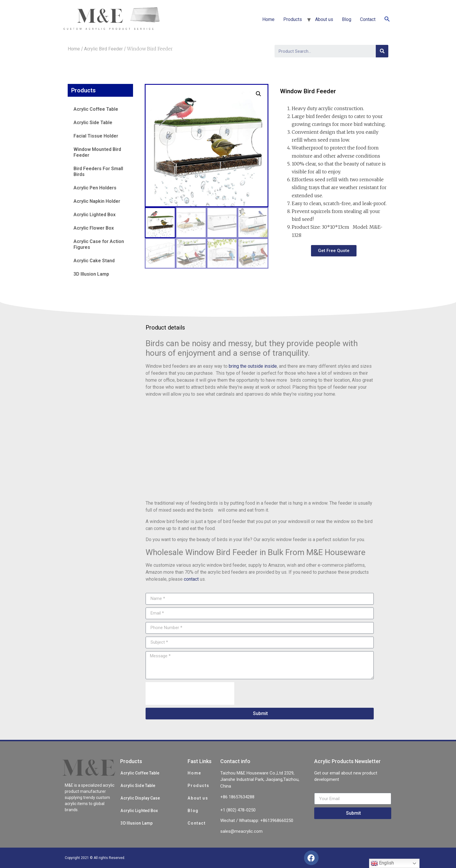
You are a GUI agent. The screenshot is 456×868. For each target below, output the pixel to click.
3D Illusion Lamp (91, 274)
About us (324, 19)
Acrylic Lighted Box (95, 215)
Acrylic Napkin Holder (97, 201)
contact (191, 579)
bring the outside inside (253, 366)
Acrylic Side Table (93, 123)
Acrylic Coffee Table (96, 109)
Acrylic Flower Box (94, 228)
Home (268, 19)
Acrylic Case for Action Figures (99, 244)
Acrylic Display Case (140, 798)
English (382, 863)
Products (293, 19)
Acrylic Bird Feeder (103, 49)
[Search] (382, 51)
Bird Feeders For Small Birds (98, 171)
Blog (347, 19)
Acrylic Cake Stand (94, 261)
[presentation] (190, 693)
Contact (368, 19)
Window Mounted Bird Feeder (97, 152)
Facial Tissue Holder (96, 136)
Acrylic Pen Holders (95, 188)
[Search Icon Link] (387, 20)
